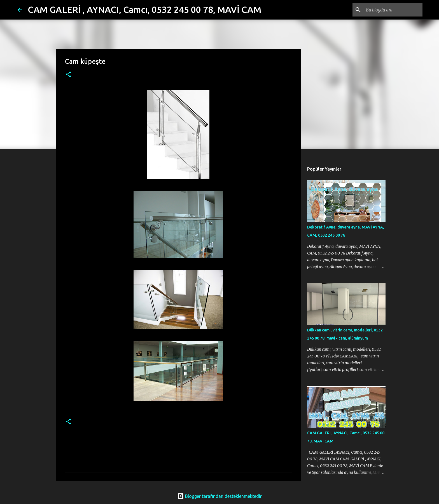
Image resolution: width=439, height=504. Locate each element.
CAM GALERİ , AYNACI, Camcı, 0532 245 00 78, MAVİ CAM (144, 10)
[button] (68, 75)
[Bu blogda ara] (393, 10)
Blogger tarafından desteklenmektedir (219, 496)
